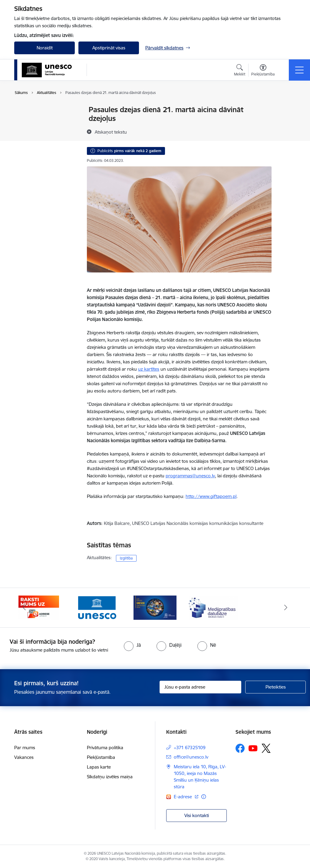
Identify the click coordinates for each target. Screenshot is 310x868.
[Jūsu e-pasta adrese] (200, 687)
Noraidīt (45, 48)
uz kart (145, 369)
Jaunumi (29, 110)
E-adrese (183, 797)
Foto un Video (35, 120)
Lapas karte (99, 767)
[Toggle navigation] (299, 70)
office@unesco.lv (191, 757)
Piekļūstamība (101, 757)
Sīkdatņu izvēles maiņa (110, 777)
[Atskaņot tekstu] (111, 132)
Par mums (25, 748)
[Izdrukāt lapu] (287, 107)
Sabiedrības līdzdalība (42, 131)
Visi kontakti (197, 815)
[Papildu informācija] (204, 797)
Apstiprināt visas (109, 48)
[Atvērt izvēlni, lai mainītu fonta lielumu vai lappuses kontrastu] (263, 71)
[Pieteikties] (275, 687)
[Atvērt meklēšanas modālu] (240, 71)
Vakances (24, 757)
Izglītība (126, 558)
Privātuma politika (105, 748)
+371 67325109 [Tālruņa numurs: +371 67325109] (190, 748)
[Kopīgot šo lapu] (287, 122)
